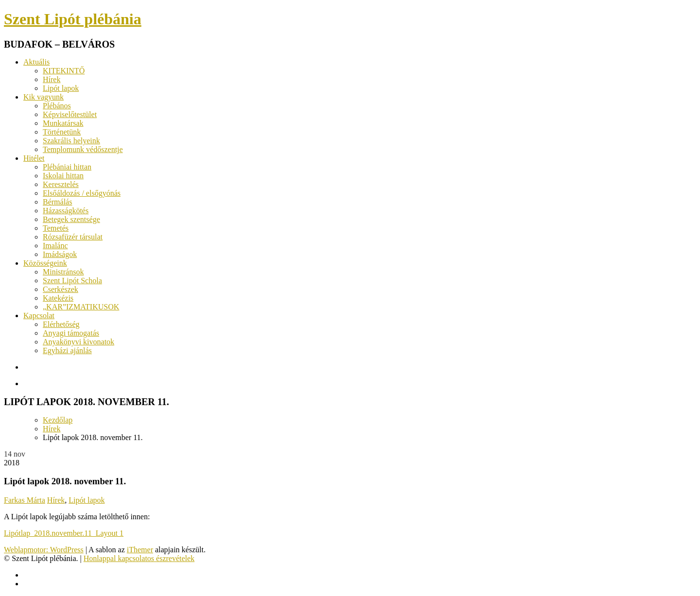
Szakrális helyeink (71, 141)
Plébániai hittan (67, 167)
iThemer (140, 550)
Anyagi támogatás (71, 333)
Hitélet (34, 158)
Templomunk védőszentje (83, 149)
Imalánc (55, 246)
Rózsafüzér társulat (73, 237)
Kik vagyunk (44, 97)
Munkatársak (63, 123)
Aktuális (36, 62)
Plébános (57, 106)
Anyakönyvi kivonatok (79, 342)
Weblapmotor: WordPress (44, 550)
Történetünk (62, 132)
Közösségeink (45, 263)
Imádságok (60, 254)
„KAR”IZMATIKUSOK (81, 307)
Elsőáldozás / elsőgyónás (82, 193)
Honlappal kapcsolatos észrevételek (139, 558)
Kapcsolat (39, 315)
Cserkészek (61, 289)
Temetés (56, 228)
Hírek (52, 79)
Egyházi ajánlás (67, 350)
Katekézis (58, 298)
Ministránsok (63, 272)
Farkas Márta (25, 500)
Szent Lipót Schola (72, 281)
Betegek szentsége (71, 219)
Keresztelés (61, 184)
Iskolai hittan (63, 176)
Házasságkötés (66, 211)
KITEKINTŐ (64, 71)
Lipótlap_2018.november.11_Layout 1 (64, 533)
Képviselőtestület (70, 114)
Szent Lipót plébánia (73, 19)
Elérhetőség (61, 324)
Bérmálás (57, 202)
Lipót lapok (61, 88)
